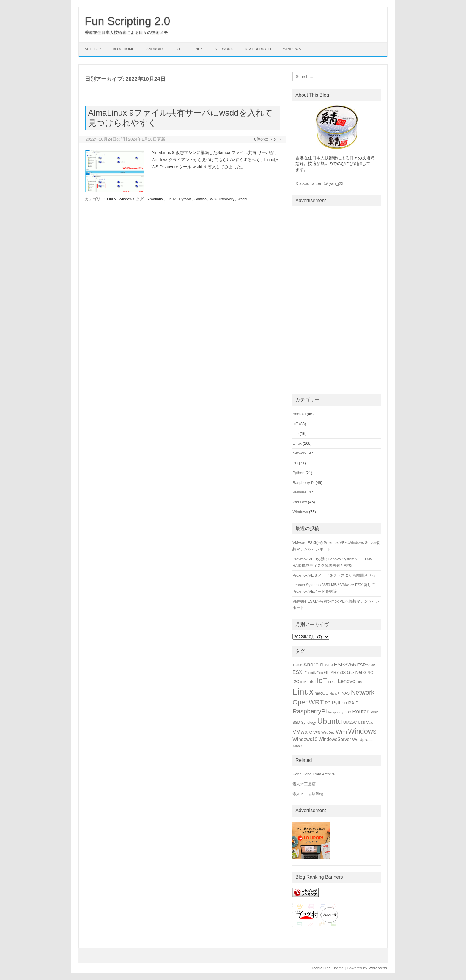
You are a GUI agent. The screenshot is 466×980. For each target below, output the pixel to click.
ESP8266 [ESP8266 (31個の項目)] (345, 665)
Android (154, 49)
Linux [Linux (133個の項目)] (303, 692)
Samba (200, 199)
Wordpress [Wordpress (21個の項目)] (362, 740)
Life (296, 434)
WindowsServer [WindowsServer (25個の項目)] (335, 739)
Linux (197, 49)
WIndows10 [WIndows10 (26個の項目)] (305, 739)
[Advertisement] (337, 299)
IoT (177, 49)
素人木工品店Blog (308, 794)
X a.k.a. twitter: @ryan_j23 (319, 184)
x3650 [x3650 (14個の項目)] (297, 746)
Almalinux (155, 199)
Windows (292, 49)
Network (224, 49)
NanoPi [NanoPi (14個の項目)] (335, 693)
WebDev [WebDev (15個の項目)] (328, 732)
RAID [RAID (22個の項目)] (354, 703)
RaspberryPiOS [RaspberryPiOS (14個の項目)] (339, 712)
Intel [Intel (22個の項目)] (311, 682)
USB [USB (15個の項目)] (361, 722)
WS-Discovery (222, 199)
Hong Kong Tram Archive (314, 774)
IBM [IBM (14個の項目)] (303, 682)
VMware (299, 492)
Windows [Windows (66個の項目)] (362, 731)
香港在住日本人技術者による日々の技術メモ (126, 32)
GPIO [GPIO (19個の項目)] (369, 673)
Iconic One (322, 968)
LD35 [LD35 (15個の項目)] (332, 682)
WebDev (300, 502)
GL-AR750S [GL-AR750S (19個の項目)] (335, 673)
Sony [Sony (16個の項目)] (374, 712)
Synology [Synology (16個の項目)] (308, 723)
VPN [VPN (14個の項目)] (317, 732)
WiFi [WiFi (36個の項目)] (341, 732)
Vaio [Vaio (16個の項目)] (370, 723)
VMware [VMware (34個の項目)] (302, 732)
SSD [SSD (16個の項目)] (296, 723)
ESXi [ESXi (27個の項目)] (298, 672)
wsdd (242, 199)
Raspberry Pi (258, 49)
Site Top (93, 49)
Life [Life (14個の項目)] (359, 682)
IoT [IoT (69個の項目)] (322, 681)
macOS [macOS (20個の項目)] (321, 693)
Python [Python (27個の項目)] (340, 703)
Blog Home (123, 49)
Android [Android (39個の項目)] (313, 664)
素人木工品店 (304, 784)
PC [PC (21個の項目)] (328, 703)
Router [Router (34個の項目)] (360, 712)
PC (295, 463)
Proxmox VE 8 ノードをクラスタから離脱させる (334, 575)
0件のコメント (268, 139)
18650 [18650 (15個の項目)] (297, 665)
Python (185, 199)
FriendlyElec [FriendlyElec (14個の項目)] (314, 673)
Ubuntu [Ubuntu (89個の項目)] (330, 721)
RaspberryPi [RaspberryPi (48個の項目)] (310, 711)
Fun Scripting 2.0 (127, 21)
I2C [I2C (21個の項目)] (296, 682)
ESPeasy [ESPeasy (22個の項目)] (366, 665)
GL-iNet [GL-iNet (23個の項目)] (355, 672)
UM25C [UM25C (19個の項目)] (350, 722)
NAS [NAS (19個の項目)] (346, 693)
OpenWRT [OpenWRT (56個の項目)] (308, 702)
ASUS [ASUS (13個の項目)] (329, 665)
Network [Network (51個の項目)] (363, 693)
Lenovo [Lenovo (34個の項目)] (346, 681)
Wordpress (378, 968)
